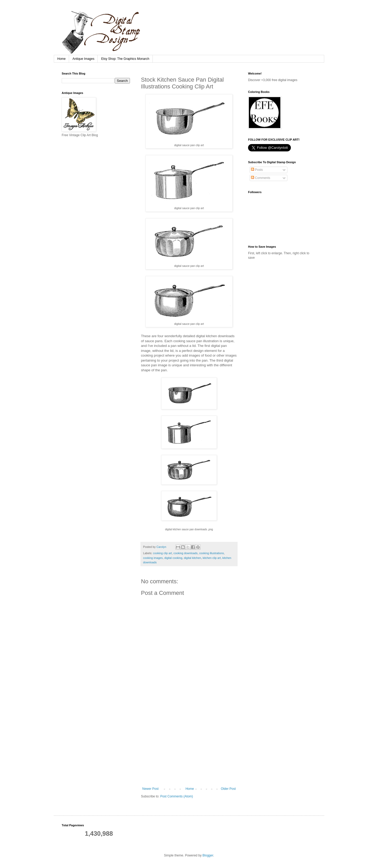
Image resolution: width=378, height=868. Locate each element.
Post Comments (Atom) (177, 796)
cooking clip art (162, 553)
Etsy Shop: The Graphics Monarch (125, 59)
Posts (257, 170)
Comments (261, 178)
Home (61, 59)
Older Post (228, 789)
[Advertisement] (189, 748)
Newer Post (150, 789)
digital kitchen (192, 558)
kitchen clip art (212, 558)
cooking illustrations (212, 553)
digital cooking (173, 558)
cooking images (153, 558)
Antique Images (83, 59)
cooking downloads (186, 553)
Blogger (208, 855)
